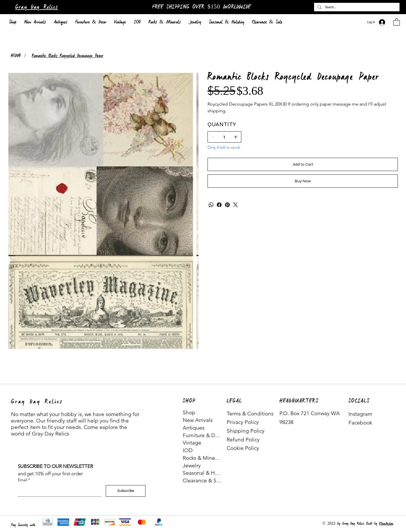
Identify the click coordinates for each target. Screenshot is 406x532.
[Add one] (236, 137)
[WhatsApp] (211, 205)
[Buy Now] (303, 181)
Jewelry (192, 466)
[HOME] (16, 56)
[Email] (58, 491)
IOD (188, 450)
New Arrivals (198, 420)
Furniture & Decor (202, 435)
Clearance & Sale (202, 480)
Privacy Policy (243, 422)
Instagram (360, 414)
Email (24, 480)
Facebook (360, 423)
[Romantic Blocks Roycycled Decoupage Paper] (68, 56)
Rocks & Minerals (202, 458)
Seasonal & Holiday (202, 473)
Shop (189, 412)
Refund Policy (243, 440)
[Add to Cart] (303, 164)
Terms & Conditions (250, 414)
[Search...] (356, 7)
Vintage (192, 443)
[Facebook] (219, 205)
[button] (397, 22)
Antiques (194, 428)
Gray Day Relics (37, 7)
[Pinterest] (227, 205)
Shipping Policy (246, 431)
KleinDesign (386, 524)
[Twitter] (236, 205)
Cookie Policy (243, 448)
